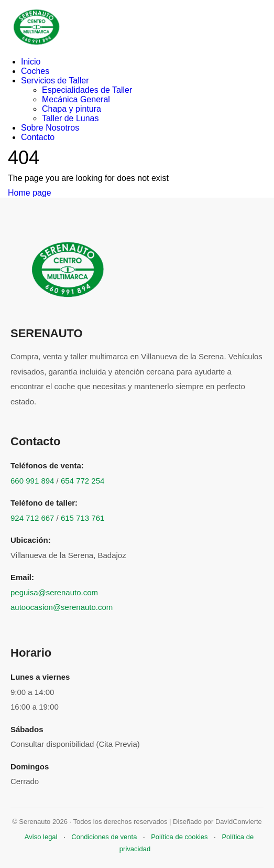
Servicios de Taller (55, 81)
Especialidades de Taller (87, 90)
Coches (35, 71)
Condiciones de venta (104, 837)
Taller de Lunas (70, 118)
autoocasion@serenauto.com (62, 607)
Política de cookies (179, 837)
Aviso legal (41, 837)
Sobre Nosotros (50, 128)
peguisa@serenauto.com (54, 592)
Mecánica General (76, 99)
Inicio (31, 62)
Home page (30, 193)
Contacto (38, 137)
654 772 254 (83, 481)
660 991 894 (32, 481)
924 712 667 (32, 518)
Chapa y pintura (72, 109)
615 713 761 (83, 518)
